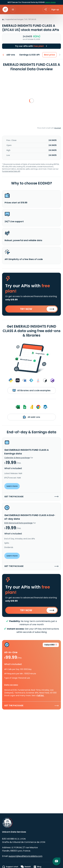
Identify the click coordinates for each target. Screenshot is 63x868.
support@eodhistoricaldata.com (25, 856)
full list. (41, 695)
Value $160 (51, 645)
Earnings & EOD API (30, 55)
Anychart (58, 128)
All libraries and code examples (31, 390)
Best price (50, 55)
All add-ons (31, 417)
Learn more (50, 2)
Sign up (55, 10)
